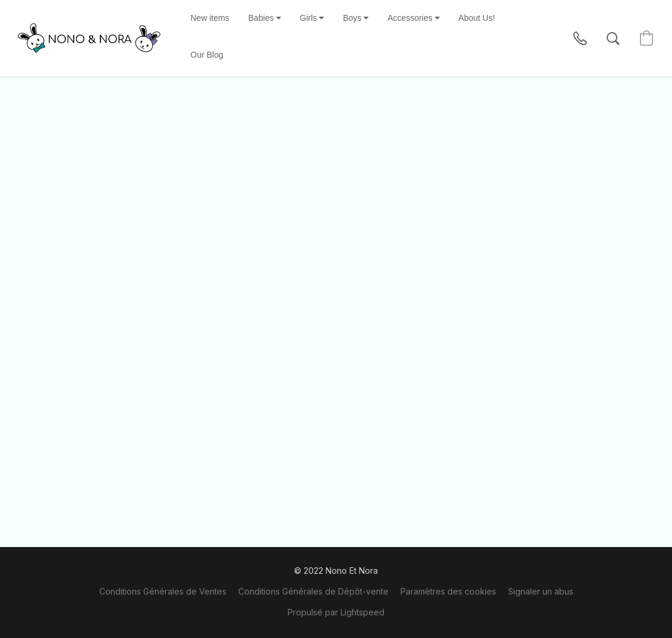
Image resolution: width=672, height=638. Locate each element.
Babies (265, 18)
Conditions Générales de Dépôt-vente (313, 591)
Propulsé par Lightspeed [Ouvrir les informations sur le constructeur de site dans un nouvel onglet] (336, 612)
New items (210, 18)
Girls (312, 18)
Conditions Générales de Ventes (163, 591)
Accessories (413, 18)
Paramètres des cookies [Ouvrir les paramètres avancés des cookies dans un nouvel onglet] (448, 591)
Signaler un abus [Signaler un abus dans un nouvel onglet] (541, 591)
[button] (89, 38)
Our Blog (207, 55)
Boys (356, 18)
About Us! (477, 18)
